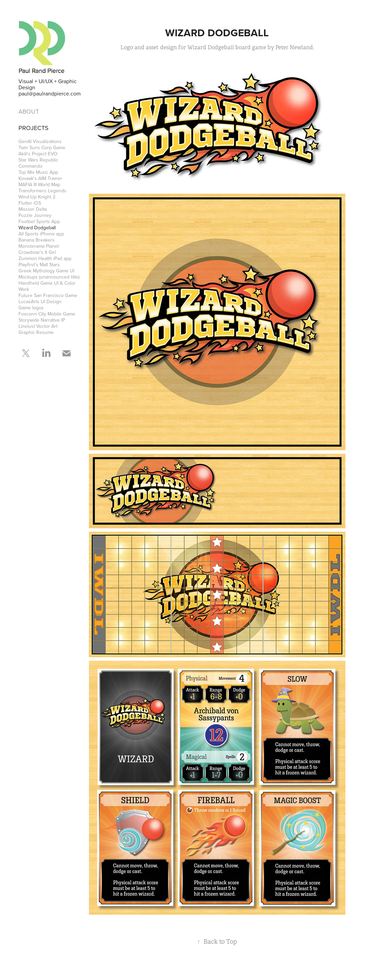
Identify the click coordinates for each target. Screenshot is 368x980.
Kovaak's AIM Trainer (40, 178)
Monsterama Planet (39, 246)
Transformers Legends (42, 191)
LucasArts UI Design (40, 301)
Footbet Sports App (39, 221)
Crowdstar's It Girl (37, 252)
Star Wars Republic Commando (38, 163)
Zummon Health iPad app (45, 258)
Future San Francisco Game (48, 295)
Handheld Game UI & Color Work (47, 286)
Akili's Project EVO (38, 154)
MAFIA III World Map (39, 184)
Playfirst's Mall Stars (39, 265)
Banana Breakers (37, 240)
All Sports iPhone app (41, 234)
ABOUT (29, 111)
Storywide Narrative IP (42, 320)
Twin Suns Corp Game (42, 147)
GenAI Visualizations (40, 141)
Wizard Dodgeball (37, 228)
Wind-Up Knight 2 (37, 197)
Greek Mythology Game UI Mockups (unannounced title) (49, 274)
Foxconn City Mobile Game (47, 314)
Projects (34, 128)
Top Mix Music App (38, 172)
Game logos (31, 308)
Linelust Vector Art (38, 326)
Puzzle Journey (35, 215)
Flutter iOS (30, 203)
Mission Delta (33, 209)
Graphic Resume (36, 332)
